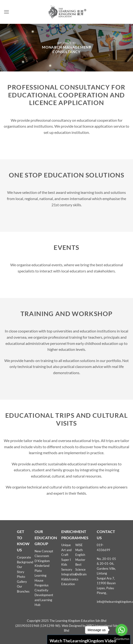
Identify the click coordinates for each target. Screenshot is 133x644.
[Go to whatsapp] (122, 630)
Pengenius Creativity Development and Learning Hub (44, 595)
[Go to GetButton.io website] (122, 639)
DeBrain (81, 574)
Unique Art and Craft (66, 550)
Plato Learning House (41, 576)
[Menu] (6, 12)
